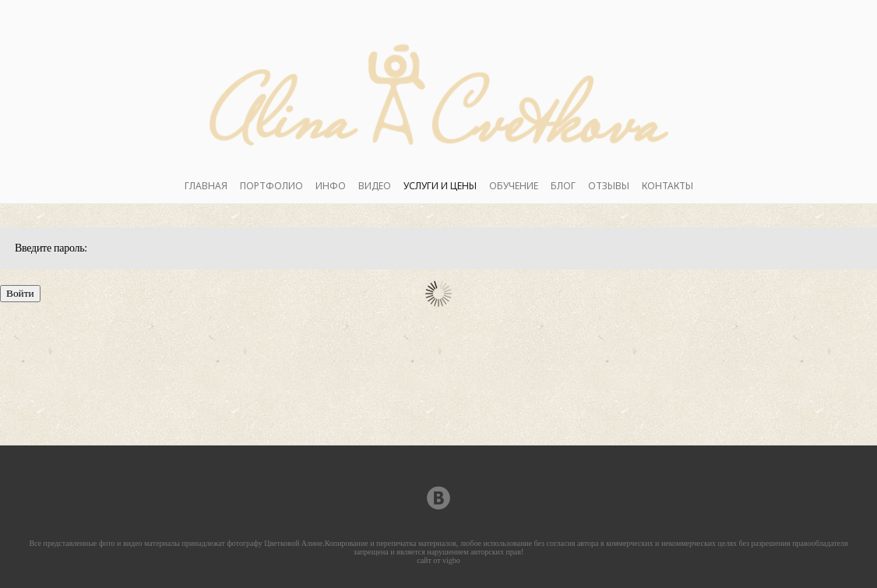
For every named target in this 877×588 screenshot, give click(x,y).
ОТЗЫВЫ (609, 186)
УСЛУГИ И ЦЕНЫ (440, 186)
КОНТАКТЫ (667, 186)
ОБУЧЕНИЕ (514, 186)
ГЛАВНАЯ (206, 186)
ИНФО (331, 186)
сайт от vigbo (438, 560)
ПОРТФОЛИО (271, 186)
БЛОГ (563, 186)
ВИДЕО (375, 186)
